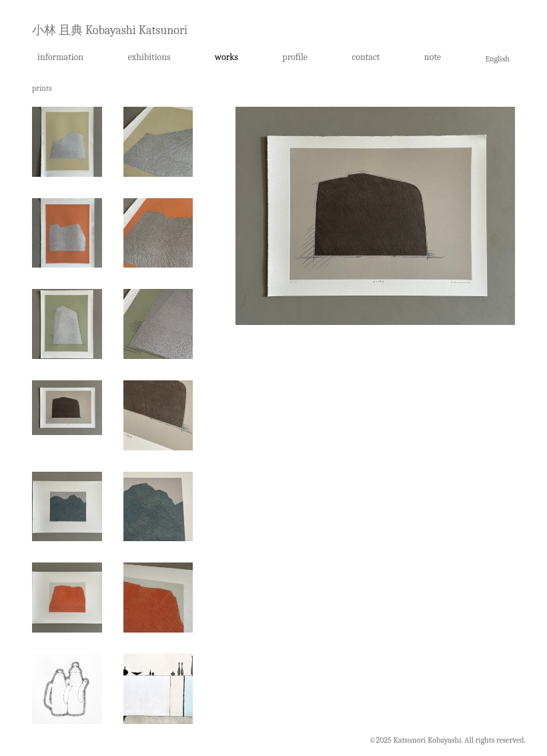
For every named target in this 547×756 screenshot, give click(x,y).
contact (366, 57)
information (60, 57)
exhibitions (149, 57)
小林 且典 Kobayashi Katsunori (110, 30)
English (497, 59)
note (433, 57)
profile (295, 57)
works (226, 57)
